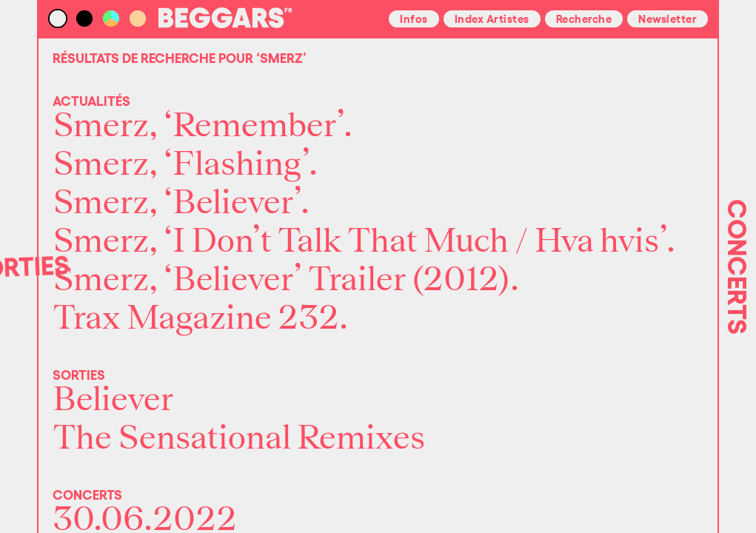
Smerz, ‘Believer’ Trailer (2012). (286, 280)
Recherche (584, 18)
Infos (414, 18)
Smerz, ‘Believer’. (181, 203)
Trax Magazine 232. (200, 318)
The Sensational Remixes (239, 438)
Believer (113, 400)
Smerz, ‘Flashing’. (185, 164)
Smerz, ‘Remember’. (203, 126)
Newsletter (668, 18)
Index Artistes (492, 18)
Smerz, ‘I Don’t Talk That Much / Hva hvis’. (364, 241)
